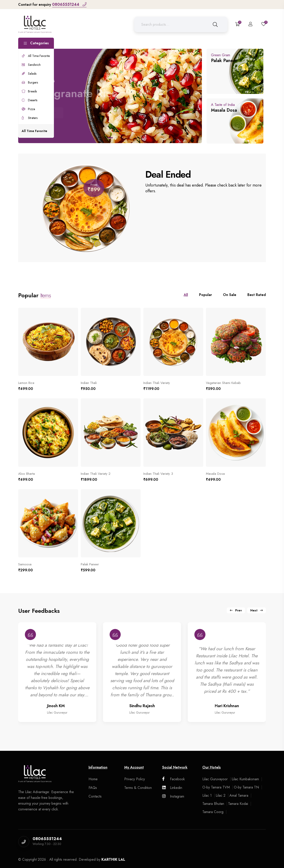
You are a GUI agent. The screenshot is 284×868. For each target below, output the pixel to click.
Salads (29, 74)
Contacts (95, 796)
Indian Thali (89, 383)
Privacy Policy (135, 779)
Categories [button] (36, 43)
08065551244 (69, 4)
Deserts (30, 100)
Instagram (173, 796)
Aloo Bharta (27, 474)
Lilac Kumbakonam (245, 779)
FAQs (93, 788)
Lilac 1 (207, 795)
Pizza (28, 109)
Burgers (30, 82)
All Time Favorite (36, 56)
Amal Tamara (239, 795)
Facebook (174, 779)
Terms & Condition (138, 788)
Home (93, 779)
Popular (205, 295)
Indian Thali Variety (157, 383)
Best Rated (257, 295)
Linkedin (172, 788)
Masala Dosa (215, 474)
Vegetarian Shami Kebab (223, 383)
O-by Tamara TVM (216, 787)
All (186, 295)
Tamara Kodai (238, 804)
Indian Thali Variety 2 (96, 474)
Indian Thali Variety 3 (158, 474)
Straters (30, 118)
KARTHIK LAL (113, 859)
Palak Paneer (90, 564)
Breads (29, 91)
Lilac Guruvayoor (215, 779)
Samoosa (25, 564)
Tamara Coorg (213, 812)
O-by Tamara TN (246, 787)
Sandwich (31, 65)
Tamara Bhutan (213, 804)
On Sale (230, 295)
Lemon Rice (26, 383)
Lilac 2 (221, 795)
